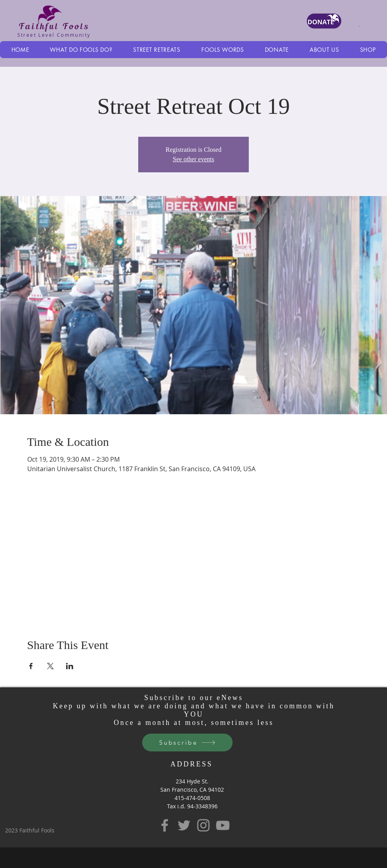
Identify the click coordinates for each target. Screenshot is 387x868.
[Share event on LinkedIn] (70, 666)
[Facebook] (165, 825)
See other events (194, 159)
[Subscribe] (187, 743)
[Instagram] (203, 825)
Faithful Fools (54, 26)
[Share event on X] (50, 666)
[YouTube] (223, 825)
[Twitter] (184, 825)
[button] (364, 26)
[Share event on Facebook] (31, 666)
